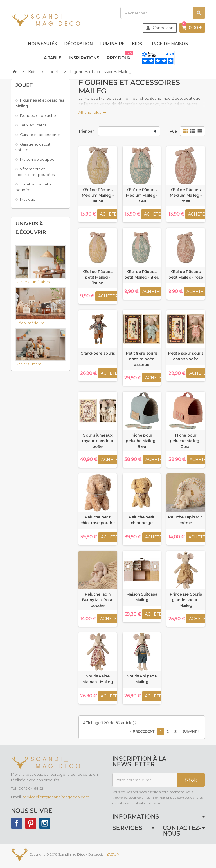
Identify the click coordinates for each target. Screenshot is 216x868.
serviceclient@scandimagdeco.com (56, 797)
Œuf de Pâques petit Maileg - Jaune (98, 277)
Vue (173, 131)
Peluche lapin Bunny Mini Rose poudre (98, 600)
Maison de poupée (37, 159)
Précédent (142, 731)
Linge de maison (169, 44)
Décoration (78, 44)
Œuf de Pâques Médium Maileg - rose (186, 195)
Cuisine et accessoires (40, 135)
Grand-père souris (98, 353)
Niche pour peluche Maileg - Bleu (142, 441)
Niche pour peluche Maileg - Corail (186, 441)
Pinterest (31, 823)
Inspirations (84, 58)
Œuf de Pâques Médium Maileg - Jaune (98, 195)
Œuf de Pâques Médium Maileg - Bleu (142, 195)
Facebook (17, 823)
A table (53, 58)
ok (191, 780)
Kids (137, 44)
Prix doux (120, 56)
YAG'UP (113, 854)
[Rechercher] (163, 13)
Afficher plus (92, 112)
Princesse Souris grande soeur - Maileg (186, 600)
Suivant (191, 731)
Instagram (45, 823)
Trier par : (87, 131)
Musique (28, 199)
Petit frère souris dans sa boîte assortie (142, 359)
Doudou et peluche (38, 115)
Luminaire (112, 44)
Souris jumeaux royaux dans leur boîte (98, 441)
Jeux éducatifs (33, 125)
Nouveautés (42, 44)
